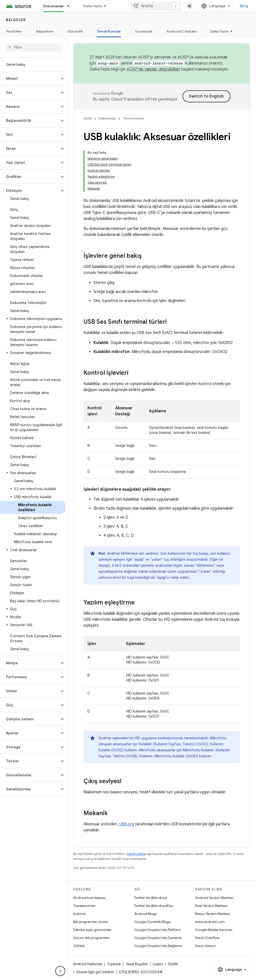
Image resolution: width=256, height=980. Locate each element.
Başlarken (45, 31)
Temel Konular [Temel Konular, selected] (109, 31)
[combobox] (156, 6)
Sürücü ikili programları (91, 938)
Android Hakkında (88, 964)
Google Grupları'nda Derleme (158, 938)
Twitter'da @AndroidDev (154, 906)
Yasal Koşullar (137, 964)
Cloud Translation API (131, 99)
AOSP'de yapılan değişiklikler (153, 69)
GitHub (79, 946)
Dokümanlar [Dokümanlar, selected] (54, 6)
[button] (30, 79)
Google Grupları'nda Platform (158, 930)
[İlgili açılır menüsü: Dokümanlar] (70, 6)
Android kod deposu (89, 898)
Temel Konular (133, 118)
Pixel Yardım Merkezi (211, 906)
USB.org (127, 824)
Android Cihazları (182, 31)
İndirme (79, 914)
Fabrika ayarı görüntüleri (92, 930)
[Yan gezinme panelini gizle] (60, 971)
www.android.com (210, 922)
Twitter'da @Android (151, 898)
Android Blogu (146, 914)
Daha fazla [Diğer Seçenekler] (219, 31)
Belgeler (16, 20)
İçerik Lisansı (136, 854)
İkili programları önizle (90, 922)
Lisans (158, 964)
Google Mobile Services (214, 930)
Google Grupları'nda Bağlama (158, 946)
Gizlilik (173, 964)
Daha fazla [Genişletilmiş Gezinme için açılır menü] (92, 6)
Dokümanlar (107, 118)
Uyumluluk (144, 31)
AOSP (88, 118)
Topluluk (114, 964)
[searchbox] (34, 47)
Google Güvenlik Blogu (152, 922)
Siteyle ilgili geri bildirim (95, 972)
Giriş (244, 6)
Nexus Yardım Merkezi (213, 914)
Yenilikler (14, 31)
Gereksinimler (84, 906)
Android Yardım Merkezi (214, 898)
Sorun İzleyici (205, 946)
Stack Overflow (207, 938)
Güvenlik (75, 31)
